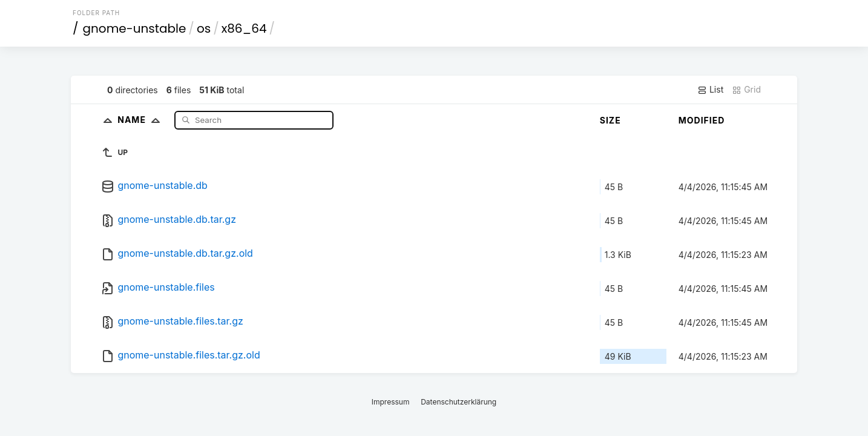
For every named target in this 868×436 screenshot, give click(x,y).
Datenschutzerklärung (459, 402)
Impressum (391, 402)
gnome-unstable (135, 28)
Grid (746, 90)
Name (141, 120)
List (710, 90)
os (204, 28)
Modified (702, 120)
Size (610, 120)
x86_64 (244, 28)
